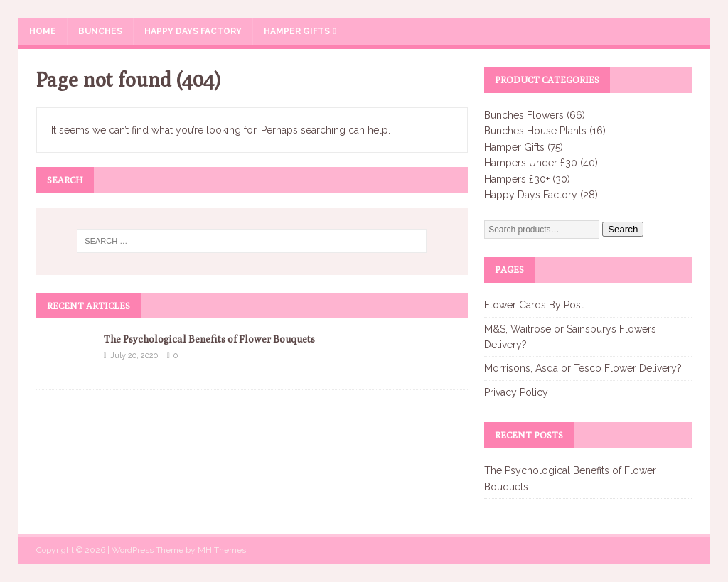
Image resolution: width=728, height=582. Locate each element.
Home (43, 31)
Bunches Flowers (524, 115)
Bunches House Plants (535, 131)
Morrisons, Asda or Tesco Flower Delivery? (583, 368)
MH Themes (222, 550)
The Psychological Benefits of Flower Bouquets (209, 339)
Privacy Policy (516, 392)
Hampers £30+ (517, 179)
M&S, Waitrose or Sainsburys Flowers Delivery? (570, 337)
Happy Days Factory (193, 31)
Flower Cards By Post (534, 305)
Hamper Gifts (297, 31)
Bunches (100, 31)
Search (623, 229)
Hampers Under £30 (531, 163)
